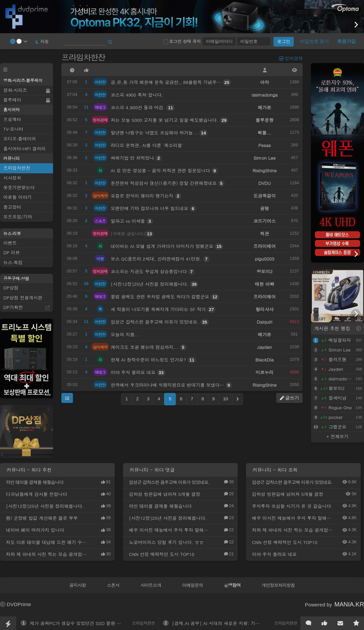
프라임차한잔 (84, 57)
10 (226, 399)
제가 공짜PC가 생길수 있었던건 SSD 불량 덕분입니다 (84, 623)
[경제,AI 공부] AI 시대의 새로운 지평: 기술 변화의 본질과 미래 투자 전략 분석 (252, 623)
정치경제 (294, 58)
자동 (42, 41)
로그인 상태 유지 (182, 41)
